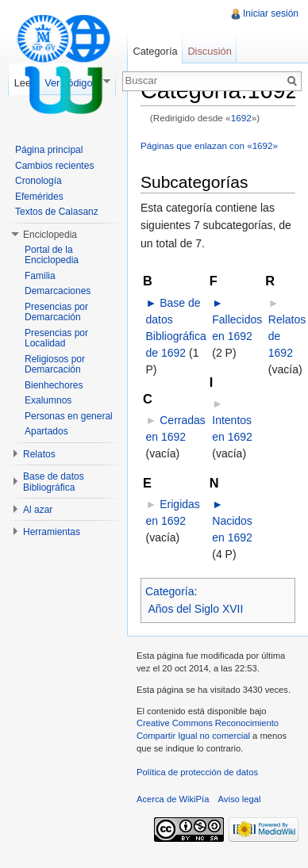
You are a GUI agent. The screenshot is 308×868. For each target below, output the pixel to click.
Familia (40, 276)
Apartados (46, 431)
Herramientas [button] (52, 532)
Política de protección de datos (197, 772)
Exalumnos (48, 400)
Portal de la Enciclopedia (52, 255)
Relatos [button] (39, 454)
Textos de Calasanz (57, 212)
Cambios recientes (54, 166)
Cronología (38, 181)
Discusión (209, 51)
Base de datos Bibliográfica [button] (54, 482)
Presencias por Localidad (56, 338)
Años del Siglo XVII (196, 609)
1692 (241, 118)
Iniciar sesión (271, 13)
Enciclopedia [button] (50, 235)
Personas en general (69, 416)
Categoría (169, 591)
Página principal (49, 150)
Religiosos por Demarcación (55, 365)
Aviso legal (240, 799)
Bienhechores (54, 385)
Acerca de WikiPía (173, 799)
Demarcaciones (58, 291)
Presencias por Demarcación (56, 312)
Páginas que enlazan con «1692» (209, 145)
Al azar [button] (38, 510)
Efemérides (39, 197)
